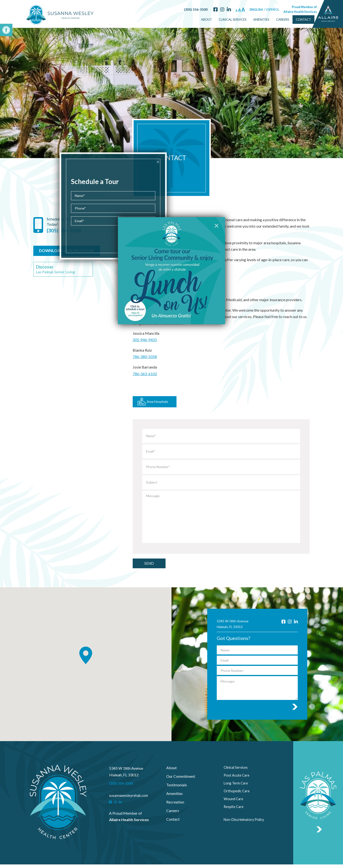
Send (152, 566)
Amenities (249, 19)
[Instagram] (210, 9)
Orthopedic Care (237, 797)
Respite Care (234, 814)
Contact (292, 19)
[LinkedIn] (217, 9)
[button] (6, 30)
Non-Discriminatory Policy (246, 823)
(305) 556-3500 (184, 9)
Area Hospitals (155, 402)
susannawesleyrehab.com (130, 799)
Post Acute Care (237, 780)
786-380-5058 (145, 365)
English (244, 10)
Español (261, 10)
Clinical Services (221, 19)
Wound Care (234, 806)
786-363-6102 (145, 382)
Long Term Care (237, 789)
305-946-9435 (145, 348)
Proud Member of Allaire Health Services (288, 9)
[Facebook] (203, 9)
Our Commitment (181, 780)
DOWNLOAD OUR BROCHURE (67, 263)
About (195, 19)
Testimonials (177, 789)
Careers (271, 19)
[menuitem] (195, 19)
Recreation (175, 806)
